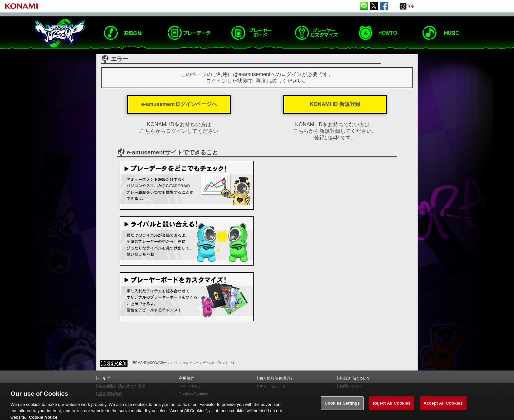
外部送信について (355, 378)
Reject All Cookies (392, 406)
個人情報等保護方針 (277, 378)
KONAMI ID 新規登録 (335, 104)
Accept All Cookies (443, 406)
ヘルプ (104, 378)
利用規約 (187, 378)
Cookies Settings (342, 406)
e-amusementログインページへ (179, 104)
